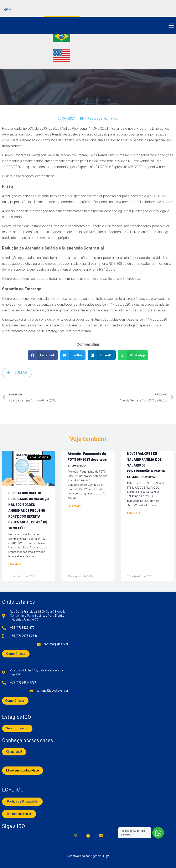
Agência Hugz (100, 856)
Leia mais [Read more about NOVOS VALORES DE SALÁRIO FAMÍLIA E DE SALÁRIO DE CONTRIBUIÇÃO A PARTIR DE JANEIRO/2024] (134, 513)
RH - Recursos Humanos (99, 119)
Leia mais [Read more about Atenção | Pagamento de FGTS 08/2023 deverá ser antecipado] (74, 506)
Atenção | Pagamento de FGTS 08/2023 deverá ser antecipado (88, 459)
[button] (171, 26)
